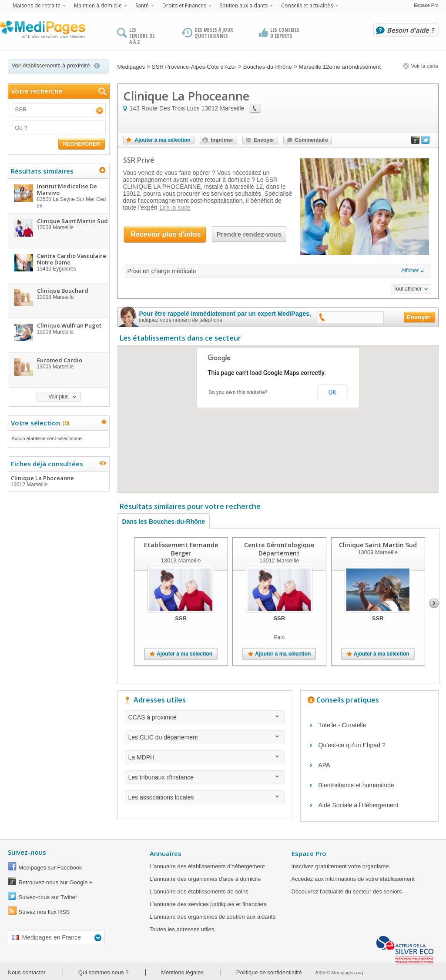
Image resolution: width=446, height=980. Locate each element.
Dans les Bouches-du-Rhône (164, 522)
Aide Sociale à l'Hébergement (359, 805)
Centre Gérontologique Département (279, 549)
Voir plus (58, 397)
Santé (142, 5)
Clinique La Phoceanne (58, 481)
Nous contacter (27, 972)
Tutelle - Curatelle (342, 725)
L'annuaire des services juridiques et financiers (208, 904)
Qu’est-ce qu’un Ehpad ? (352, 745)
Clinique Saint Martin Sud (377, 545)
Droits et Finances (184, 5)
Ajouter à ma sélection (163, 140)
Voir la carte (421, 66)
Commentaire (311, 140)
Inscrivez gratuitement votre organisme (340, 866)
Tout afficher (407, 289)
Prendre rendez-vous (249, 234)
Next (434, 603)
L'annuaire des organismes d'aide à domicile (205, 879)
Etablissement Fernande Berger (181, 549)
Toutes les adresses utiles (182, 929)
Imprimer (222, 140)
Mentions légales (182, 972)
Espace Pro (426, 5)
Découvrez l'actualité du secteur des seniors (347, 891)
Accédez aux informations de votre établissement (353, 879)
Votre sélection (39, 423)
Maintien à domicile (98, 5)
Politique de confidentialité (269, 972)
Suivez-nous (27, 852)
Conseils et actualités (307, 5)
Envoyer (264, 140)
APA (324, 765)
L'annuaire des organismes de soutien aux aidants (213, 917)
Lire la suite (175, 207)
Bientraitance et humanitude (356, 785)
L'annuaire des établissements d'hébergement (207, 866)
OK (332, 392)
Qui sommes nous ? (104, 972)
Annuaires (166, 853)
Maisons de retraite (37, 5)
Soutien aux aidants (244, 5)
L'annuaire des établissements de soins (199, 891)
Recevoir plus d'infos (166, 234)
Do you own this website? (238, 392)
